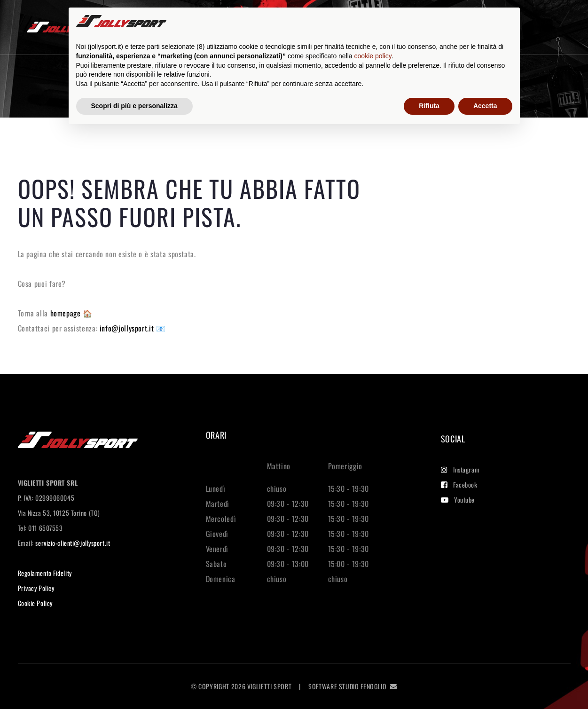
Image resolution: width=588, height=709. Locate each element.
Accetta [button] (485, 106)
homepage (67, 313)
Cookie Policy (35, 603)
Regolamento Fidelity (45, 573)
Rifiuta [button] (429, 106)
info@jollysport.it (128, 328)
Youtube (458, 500)
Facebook (459, 484)
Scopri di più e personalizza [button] (134, 106)
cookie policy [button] (373, 56)
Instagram (460, 469)
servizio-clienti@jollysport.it (73, 543)
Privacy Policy (36, 588)
